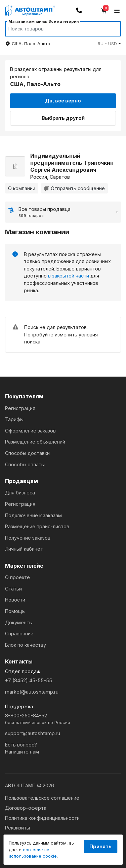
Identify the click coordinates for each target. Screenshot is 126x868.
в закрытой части (69, 276)
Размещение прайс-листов (37, 526)
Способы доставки (27, 453)
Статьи (13, 589)
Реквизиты (17, 828)
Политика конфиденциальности (42, 818)
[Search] (57, 29)
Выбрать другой (63, 118)
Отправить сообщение (74, 188)
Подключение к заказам (33, 515)
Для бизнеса (20, 493)
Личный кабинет (24, 549)
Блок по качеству (26, 645)
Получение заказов (28, 538)
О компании (22, 188)
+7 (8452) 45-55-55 (29, 680)
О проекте (17, 577)
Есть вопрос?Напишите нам (22, 748)
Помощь (15, 611)
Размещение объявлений (35, 442)
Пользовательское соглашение (42, 798)
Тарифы (14, 419)
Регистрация (20, 408)
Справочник (19, 634)
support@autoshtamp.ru (33, 733)
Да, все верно (63, 101)
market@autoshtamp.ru (32, 692)
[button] (109, 44)
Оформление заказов (30, 431)
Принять (100, 846)
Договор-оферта (26, 808)
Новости (15, 600)
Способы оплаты (25, 464)
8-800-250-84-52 (63, 719)
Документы (19, 622)
